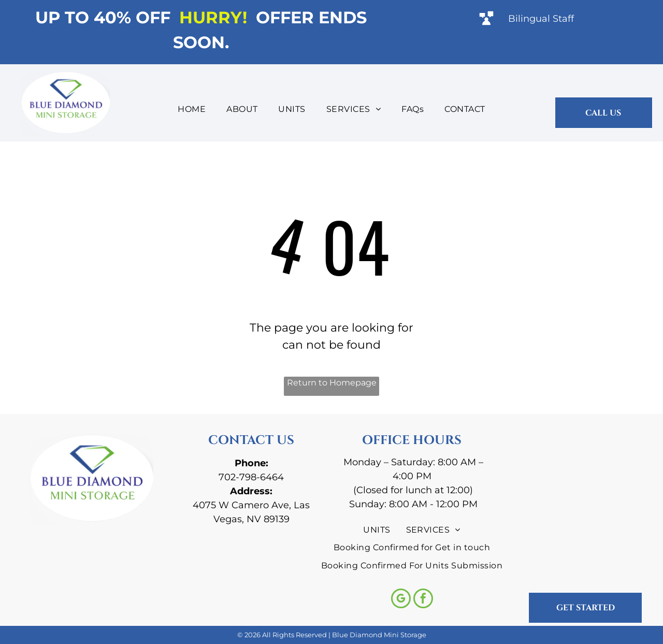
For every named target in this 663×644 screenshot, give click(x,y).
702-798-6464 (251, 477)
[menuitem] (192, 109)
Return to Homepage (332, 383)
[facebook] (423, 600)
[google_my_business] (401, 600)
